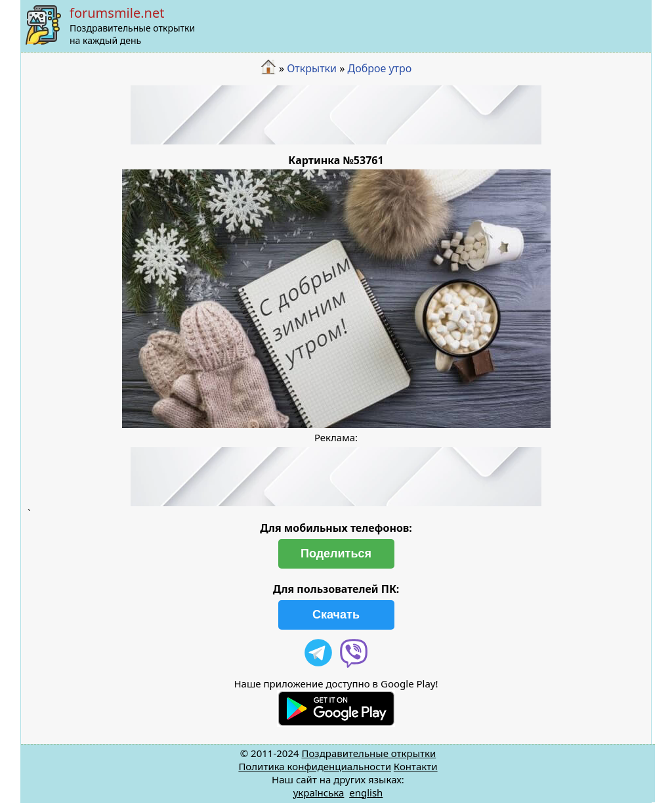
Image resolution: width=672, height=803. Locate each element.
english (366, 792)
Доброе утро (380, 68)
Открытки (312, 68)
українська (319, 792)
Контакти (416, 766)
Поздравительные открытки (368, 753)
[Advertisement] (336, 115)
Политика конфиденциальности (315, 766)
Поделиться (336, 553)
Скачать (336, 615)
